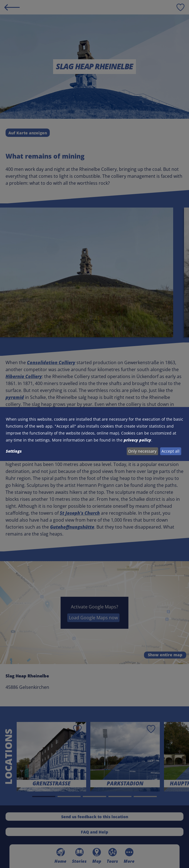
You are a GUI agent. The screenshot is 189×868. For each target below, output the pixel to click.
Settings (14, 451)
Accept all (171, 451)
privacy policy (137, 440)
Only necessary (142, 451)
